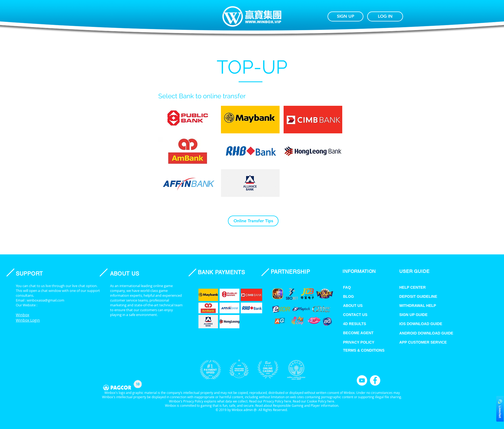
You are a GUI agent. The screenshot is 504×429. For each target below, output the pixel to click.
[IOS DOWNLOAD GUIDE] (429, 324)
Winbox (22, 315)
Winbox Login (28, 320)
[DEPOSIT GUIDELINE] (425, 296)
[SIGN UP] (345, 16)
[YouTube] (362, 380)
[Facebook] (375, 380)
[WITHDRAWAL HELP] (429, 306)
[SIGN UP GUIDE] (429, 315)
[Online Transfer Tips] (253, 221)
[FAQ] (361, 287)
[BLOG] (361, 296)
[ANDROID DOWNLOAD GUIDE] (433, 333)
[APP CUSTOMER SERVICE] (429, 342)
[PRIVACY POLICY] (364, 342)
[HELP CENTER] (419, 287)
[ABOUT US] (361, 306)
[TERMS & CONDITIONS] (369, 350)
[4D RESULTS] (361, 324)
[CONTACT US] (361, 315)
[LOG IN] (385, 16)
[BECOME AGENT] (364, 333)
